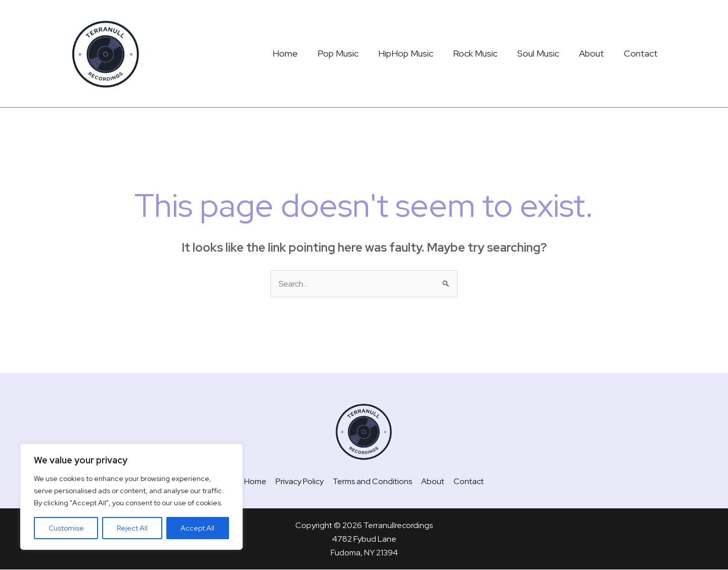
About (594, 53)
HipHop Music (412, 53)
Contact (641, 53)
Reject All (132, 528)
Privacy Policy (301, 481)
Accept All (197, 528)
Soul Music (542, 53)
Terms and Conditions (372, 481)
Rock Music (480, 53)
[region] (131, 497)
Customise (66, 528)
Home (295, 53)
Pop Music (346, 53)
